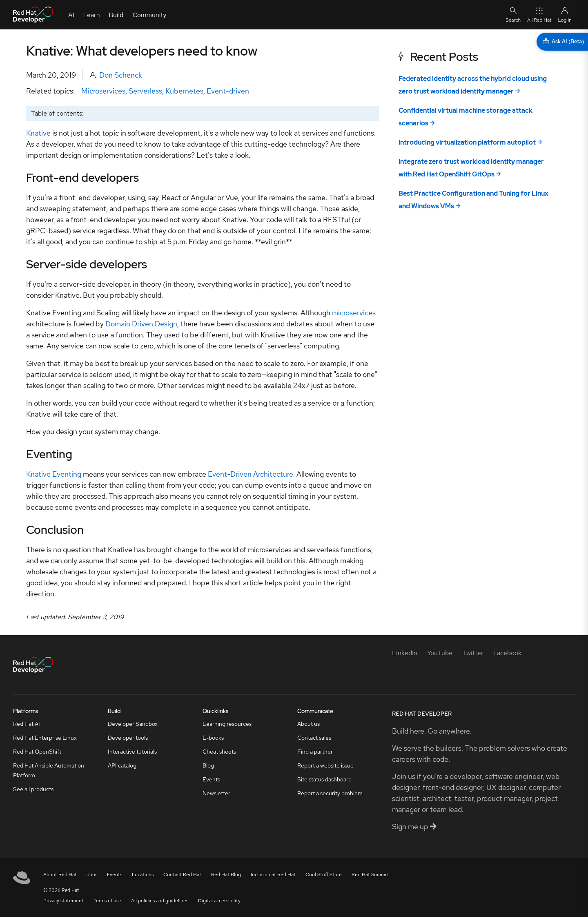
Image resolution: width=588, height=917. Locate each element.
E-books (213, 738)
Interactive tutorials (132, 752)
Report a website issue (325, 765)
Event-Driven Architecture (251, 474)
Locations (143, 875)
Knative (38, 133)
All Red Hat (539, 15)
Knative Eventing (54, 474)
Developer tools (128, 738)
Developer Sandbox (133, 724)
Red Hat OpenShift (37, 752)
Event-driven (228, 91)
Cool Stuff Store (324, 875)
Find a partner (315, 752)
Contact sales (314, 738)
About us (308, 724)
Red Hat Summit (370, 875)
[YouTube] (440, 653)
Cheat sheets (219, 752)
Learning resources (227, 724)
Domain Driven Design (141, 324)
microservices (354, 313)
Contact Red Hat (182, 875)
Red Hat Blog (226, 875)
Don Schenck (121, 75)
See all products (33, 789)
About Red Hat (60, 875)
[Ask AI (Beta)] (562, 42)
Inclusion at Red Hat (273, 875)
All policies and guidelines (160, 901)
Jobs (92, 875)
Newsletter (216, 793)
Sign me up (414, 827)
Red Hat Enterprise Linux (45, 738)
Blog (208, 765)
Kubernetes (184, 91)
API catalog (122, 765)
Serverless (145, 91)
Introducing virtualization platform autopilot (467, 142)
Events (211, 779)
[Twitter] (473, 653)
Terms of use (107, 901)
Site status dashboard (324, 779)
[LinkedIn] (405, 653)
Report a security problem (330, 793)
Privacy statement (63, 901)
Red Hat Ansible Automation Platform (49, 770)
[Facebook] (507, 653)
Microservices (103, 91)
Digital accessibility (219, 901)
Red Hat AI (27, 724)
